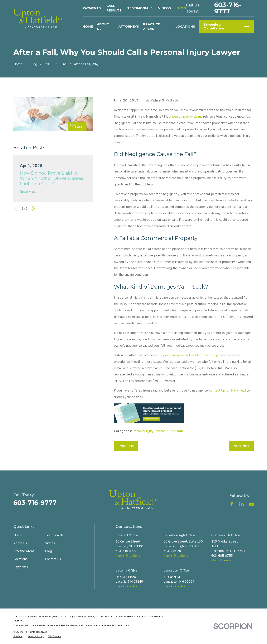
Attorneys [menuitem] (129, 26)
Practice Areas (24, 551)
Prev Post (126, 446)
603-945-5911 (174, 551)
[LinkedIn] (241, 504)
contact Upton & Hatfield (228, 390)
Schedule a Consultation (226, 27)
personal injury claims (187, 117)
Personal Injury (143, 431)
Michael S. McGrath (169, 431)
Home (18, 535)
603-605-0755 (222, 556)
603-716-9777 (228, 8)
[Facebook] (232, 504)
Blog (181, 8)
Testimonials (140, 8)
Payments (92, 8)
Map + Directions (128, 556)
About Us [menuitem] (103, 27)
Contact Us (53, 559)
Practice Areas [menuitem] (152, 27)
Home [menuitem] (88, 26)
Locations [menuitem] (185, 26)
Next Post (241, 446)
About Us (20, 543)
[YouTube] (251, 504)
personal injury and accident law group (191, 355)
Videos (164, 8)
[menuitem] (18, 636)
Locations (20, 559)
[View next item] (33, 209)
